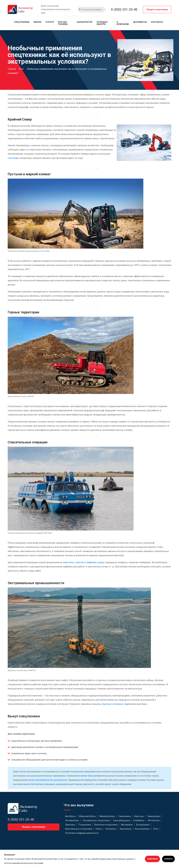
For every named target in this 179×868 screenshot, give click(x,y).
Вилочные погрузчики (106, 825)
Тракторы (70, 825)
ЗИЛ (45, 533)
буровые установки (113, 704)
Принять (168, 859)
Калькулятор (85, 22)
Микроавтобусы (87, 816)
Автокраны (127, 825)
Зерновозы (126, 829)
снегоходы (13, 158)
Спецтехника (22, 22)
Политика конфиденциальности (82, 833)
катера (101, 562)
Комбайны (139, 820)
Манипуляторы (107, 816)
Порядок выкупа (102, 23)
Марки (38, 22)
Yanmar (24, 396)
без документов (58, 780)
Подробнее (152, 859)
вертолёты (69, 562)
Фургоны (139, 816)
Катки (99, 829)
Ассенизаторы (142, 829)
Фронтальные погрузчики (79, 829)
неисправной (42, 780)
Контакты (157, 22)
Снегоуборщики (121, 820)
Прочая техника (63, 23)
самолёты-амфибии (86, 562)
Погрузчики (85, 825)
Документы (140, 22)
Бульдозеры (143, 825)
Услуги (50, 22)
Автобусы (70, 816)
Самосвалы (125, 816)
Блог (156, 829)
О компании (123, 23)
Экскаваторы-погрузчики (96, 820)
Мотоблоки (154, 820)
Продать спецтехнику (157, 9)
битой (31, 780)
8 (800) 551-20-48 (124, 9)
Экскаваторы (72, 820)
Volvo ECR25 (45, 251)
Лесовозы (111, 829)
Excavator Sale (85, 776)
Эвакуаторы (154, 816)
